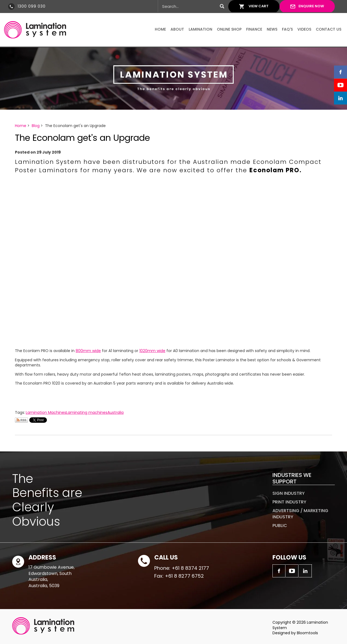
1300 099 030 (32, 6)
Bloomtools (307, 633)
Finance (254, 29)
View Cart (259, 6)
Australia (115, 412)
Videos (304, 29)
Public (280, 526)
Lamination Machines (46, 412)
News (272, 29)
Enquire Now (311, 6)
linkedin (340, 98)
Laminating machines (87, 412)
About (177, 29)
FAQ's (287, 29)
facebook (340, 72)
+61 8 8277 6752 (184, 576)
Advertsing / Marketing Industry (300, 514)
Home (160, 29)
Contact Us (329, 29)
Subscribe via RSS (21, 420)
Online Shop (229, 29)
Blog (36, 126)
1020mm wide (152, 351)
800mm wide (88, 351)
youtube (340, 85)
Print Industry (289, 502)
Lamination (200, 29)
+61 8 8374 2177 (190, 568)
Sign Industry (289, 493)
